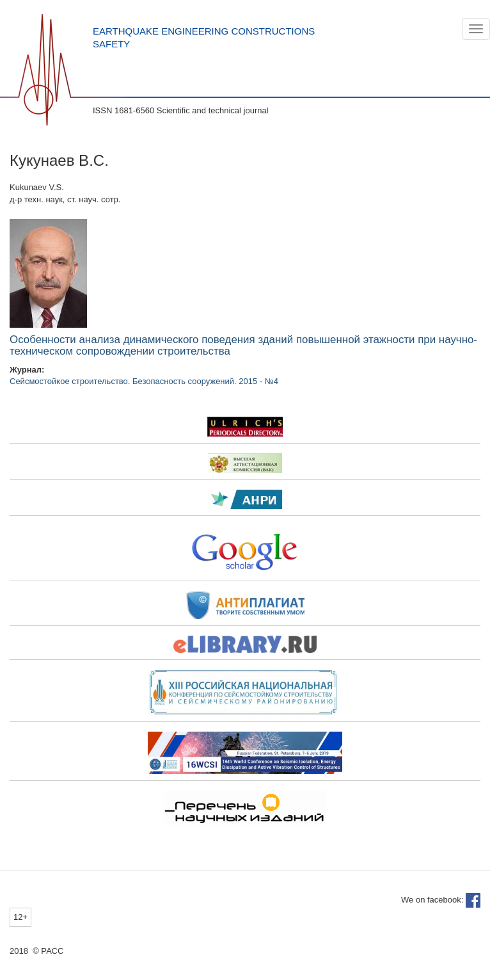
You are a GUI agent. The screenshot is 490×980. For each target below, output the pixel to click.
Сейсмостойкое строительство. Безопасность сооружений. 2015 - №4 (144, 381)
